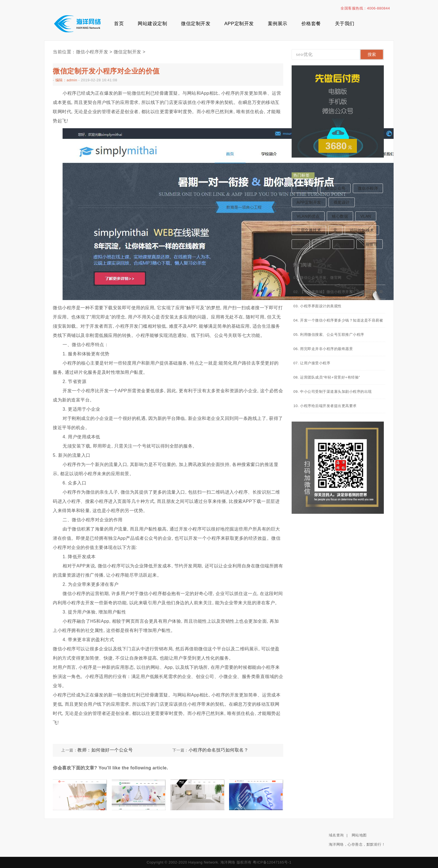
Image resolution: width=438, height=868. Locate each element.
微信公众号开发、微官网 (321, 278)
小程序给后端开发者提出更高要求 (328, 406)
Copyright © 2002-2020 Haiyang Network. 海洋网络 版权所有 (199, 862)
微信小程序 (368, 188)
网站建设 (305, 188)
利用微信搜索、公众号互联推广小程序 (332, 335)
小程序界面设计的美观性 (321, 306)
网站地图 (359, 835)
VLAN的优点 (308, 216)
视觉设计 (342, 202)
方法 (301, 244)
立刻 (321, 244)
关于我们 (345, 24)
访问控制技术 (362, 230)
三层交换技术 (309, 230)
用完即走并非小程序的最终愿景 (326, 349)
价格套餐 (311, 24)
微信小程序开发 (92, 52)
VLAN (366, 216)
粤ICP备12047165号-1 (272, 862)
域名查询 (336, 835)
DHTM (343, 244)
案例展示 (278, 24)
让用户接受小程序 (315, 363)
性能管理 (370, 244)
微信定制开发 (196, 24)
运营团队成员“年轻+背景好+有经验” (330, 377)
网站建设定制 (152, 24)
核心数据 (340, 216)
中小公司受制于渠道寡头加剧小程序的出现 (336, 392)
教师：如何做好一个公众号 (105, 750)
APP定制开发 (239, 24)
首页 (119, 24)
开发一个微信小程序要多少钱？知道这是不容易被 (341, 320)
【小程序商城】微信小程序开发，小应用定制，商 (341, 292)
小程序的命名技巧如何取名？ (219, 750)
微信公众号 (335, 188)
